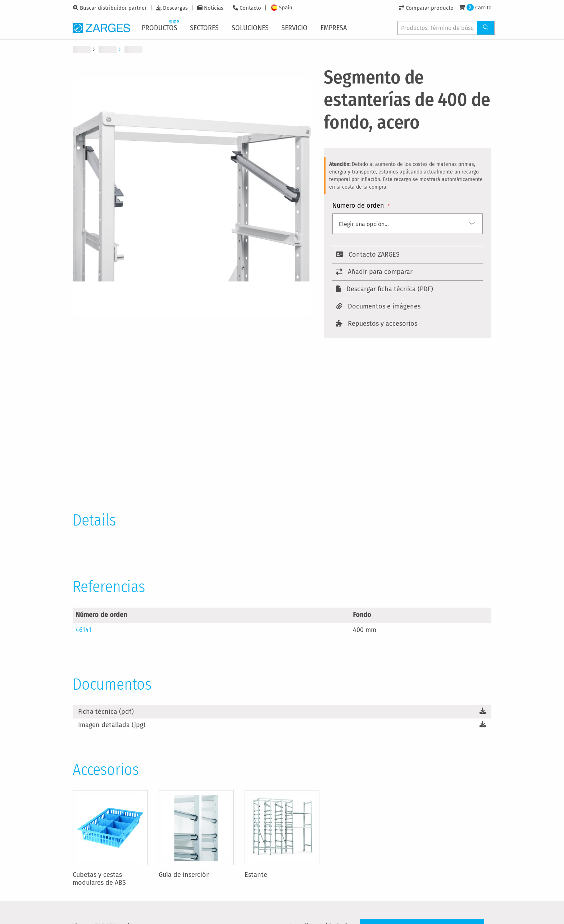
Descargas (175, 8)
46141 (83, 630)
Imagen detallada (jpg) (112, 725)
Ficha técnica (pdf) (106, 712)
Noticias (214, 8)
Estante (256, 875)
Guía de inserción (184, 875)
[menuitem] (161, 28)
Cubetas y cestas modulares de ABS (99, 879)
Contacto (250, 8)
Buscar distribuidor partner (113, 8)
